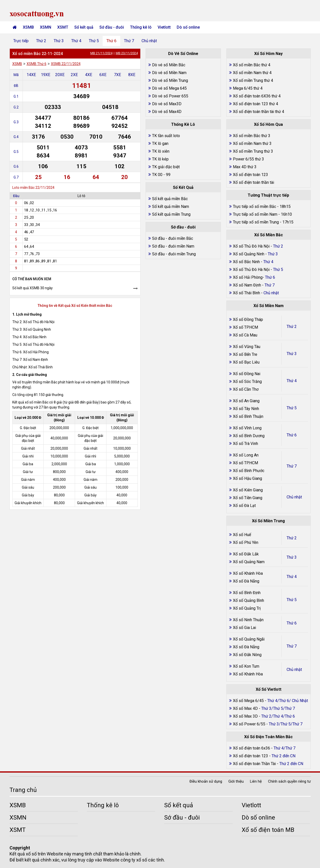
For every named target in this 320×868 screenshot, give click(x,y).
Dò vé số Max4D (167, 112)
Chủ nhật (149, 41)
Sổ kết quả (84, 27)
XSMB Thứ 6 (37, 64)
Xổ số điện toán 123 (250, 175)
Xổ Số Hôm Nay (268, 54)
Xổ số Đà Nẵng (246, 581)
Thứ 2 (41, 41)
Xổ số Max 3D (246, 716)
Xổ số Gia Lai (244, 628)
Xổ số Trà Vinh (245, 444)
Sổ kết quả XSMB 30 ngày (33, 288)
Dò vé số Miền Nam (169, 73)
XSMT (63, 27)
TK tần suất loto (166, 136)
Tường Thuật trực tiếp (268, 195)
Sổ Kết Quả (183, 187)
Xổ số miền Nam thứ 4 (252, 73)
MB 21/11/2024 (101, 53)
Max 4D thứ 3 (245, 167)
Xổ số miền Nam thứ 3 (252, 143)
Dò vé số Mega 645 (169, 88)
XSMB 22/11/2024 (66, 64)
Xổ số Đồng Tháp (248, 320)
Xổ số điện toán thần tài (253, 182)
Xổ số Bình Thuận (248, 416)
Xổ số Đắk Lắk (246, 554)
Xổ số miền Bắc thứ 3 (252, 136)
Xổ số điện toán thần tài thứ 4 (259, 112)
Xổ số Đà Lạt (244, 506)
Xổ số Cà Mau (245, 335)
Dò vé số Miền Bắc (169, 65)
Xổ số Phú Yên (246, 542)
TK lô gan (160, 143)
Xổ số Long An (246, 455)
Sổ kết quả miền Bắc (170, 199)
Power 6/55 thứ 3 (248, 159)
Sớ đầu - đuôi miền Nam (173, 246)
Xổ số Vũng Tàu (247, 347)
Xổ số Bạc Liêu (246, 362)
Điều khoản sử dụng (206, 781)
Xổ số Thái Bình (247, 293)
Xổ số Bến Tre (245, 354)
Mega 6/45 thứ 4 (248, 88)
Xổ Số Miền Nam (269, 306)
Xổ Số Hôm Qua (268, 124)
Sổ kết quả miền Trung (171, 214)
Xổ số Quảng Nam (249, 562)
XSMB (28, 27)
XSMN (46, 27)
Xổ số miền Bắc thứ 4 (252, 65)
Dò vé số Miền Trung (170, 80)
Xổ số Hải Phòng (248, 277)
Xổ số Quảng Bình (248, 600)
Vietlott (164, 27)
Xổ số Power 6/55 (250, 724)
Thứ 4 (76, 41)
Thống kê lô (141, 27)
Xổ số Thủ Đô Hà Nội (251, 246)
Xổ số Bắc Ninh (246, 262)
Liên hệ (256, 781)
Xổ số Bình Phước (249, 471)
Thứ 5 (94, 41)
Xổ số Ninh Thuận (248, 620)
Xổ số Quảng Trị (247, 608)
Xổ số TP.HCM (245, 327)
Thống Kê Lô (183, 124)
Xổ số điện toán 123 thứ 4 (255, 104)
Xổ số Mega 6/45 (248, 701)
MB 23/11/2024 (127, 53)
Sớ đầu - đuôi (112, 27)
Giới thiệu (236, 781)
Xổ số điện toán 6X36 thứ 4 (257, 96)
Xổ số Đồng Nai (247, 374)
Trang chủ (23, 790)
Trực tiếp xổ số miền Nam (255, 214)
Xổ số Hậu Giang (247, 478)
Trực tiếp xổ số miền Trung (256, 222)
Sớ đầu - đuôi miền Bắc (173, 238)
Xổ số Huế (242, 535)
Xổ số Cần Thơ (246, 389)
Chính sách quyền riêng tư (289, 781)
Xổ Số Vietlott (269, 689)
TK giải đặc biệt (166, 167)
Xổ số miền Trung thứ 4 (253, 80)
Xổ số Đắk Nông (247, 655)
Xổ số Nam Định (247, 285)
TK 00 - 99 (161, 175)
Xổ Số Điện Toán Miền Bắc (268, 737)
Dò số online (188, 27)
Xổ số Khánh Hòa (248, 573)
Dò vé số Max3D (167, 104)
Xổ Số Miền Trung (268, 521)
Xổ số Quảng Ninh (249, 254)
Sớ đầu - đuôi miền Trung (174, 254)
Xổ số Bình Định (247, 593)
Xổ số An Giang (246, 401)
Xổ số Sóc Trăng (247, 382)
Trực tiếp (21, 41)
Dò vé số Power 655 (170, 96)
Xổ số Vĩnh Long (247, 428)
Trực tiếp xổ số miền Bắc (254, 207)
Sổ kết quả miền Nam (171, 207)
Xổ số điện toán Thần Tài (255, 764)
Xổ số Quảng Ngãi (249, 639)
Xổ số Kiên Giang (248, 490)
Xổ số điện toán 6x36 (251, 748)
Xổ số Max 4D (246, 708)
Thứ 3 (59, 41)
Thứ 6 (111, 41)
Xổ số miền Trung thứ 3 (253, 151)
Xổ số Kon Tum (246, 666)
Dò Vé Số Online (183, 54)
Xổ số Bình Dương (249, 436)
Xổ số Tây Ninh (246, 409)
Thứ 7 (129, 41)
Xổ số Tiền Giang (248, 498)
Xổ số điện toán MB (268, 830)
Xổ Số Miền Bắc (269, 235)
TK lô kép (160, 159)
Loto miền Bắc (23, 188)
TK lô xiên (161, 151)
